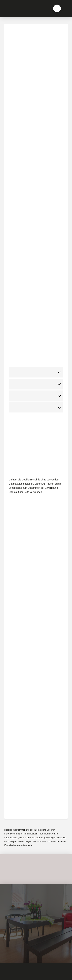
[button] (57, 8)
